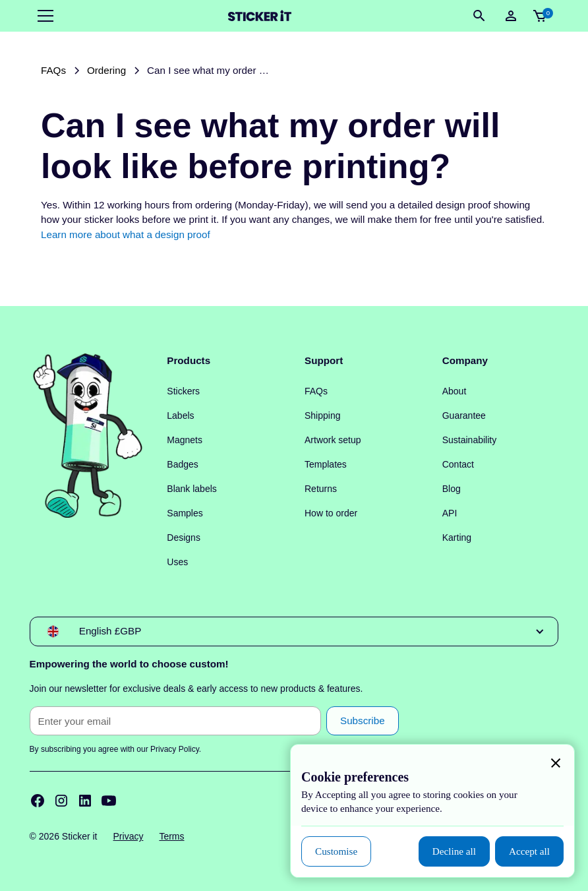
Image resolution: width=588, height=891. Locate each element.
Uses (177, 562)
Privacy (129, 836)
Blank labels (192, 489)
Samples (185, 513)
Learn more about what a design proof (126, 234)
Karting (457, 538)
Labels (180, 415)
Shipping (323, 415)
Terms (171, 836)
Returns (321, 489)
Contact (458, 464)
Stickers (183, 391)
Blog (452, 489)
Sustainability (470, 440)
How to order (331, 513)
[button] (43, 16)
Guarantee (464, 415)
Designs (184, 538)
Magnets (185, 440)
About (455, 391)
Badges (182, 464)
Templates (326, 464)
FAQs (316, 391)
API (450, 513)
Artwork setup (333, 440)
